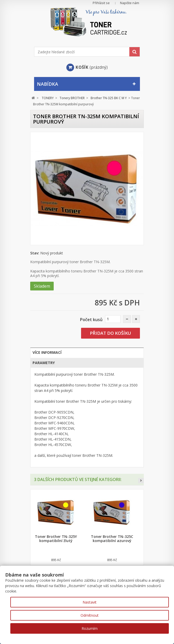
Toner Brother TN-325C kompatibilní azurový (112, 539)
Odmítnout (90, 615)
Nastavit (90, 602)
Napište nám (130, 3)
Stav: (35, 253)
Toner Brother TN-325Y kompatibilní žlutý (56, 539)
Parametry (44, 363)
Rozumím (90, 628)
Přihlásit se (101, 3)
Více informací (47, 352)
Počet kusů (91, 320)
